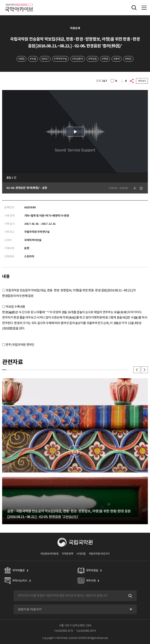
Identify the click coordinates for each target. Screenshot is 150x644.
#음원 (21, 59)
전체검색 (134, 8)
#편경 (105, 59)
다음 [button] (144, 370)
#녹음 (33, 59)
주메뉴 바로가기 (0, 0)
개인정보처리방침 (49, 554)
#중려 (116, 59)
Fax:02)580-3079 (86, 631)
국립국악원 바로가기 (99, 554)
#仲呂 (128, 59)
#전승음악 (78, 59)
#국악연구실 (60, 59)
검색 (130, 596)
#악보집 (93, 59)
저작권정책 (67, 554)
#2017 (45, 59)
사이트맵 (81, 554)
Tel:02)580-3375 (64, 631)
